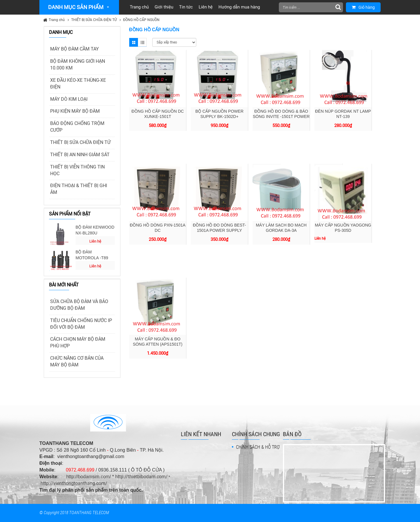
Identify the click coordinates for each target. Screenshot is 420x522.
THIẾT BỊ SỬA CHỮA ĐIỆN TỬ (94, 20)
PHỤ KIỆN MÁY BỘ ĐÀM (75, 111)
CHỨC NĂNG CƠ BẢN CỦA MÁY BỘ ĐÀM (77, 361)
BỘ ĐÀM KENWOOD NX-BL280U (95, 230)
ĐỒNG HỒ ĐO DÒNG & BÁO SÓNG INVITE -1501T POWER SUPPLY (281, 116)
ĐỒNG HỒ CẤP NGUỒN (141, 20)
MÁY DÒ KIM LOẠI (69, 99)
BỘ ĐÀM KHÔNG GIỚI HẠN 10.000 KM (78, 65)
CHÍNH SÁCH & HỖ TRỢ (258, 447)
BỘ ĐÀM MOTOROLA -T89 (92, 255)
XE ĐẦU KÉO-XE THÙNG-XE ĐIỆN (78, 83)
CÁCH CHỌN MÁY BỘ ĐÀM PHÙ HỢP (78, 342)
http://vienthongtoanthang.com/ (74, 483)
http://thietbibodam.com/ (141, 477)
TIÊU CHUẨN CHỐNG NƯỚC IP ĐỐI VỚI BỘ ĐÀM (81, 324)
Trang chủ (57, 20)
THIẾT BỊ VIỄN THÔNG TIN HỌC (77, 170)
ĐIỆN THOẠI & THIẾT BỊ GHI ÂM (79, 189)
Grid (134, 42)
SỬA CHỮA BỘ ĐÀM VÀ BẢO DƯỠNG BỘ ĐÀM (79, 305)
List (142, 42)
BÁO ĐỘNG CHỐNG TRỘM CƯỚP (77, 127)
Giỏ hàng (363, 7)
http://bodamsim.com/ (89, 477)
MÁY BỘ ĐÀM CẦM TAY (75, 49)
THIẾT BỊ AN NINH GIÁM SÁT (80, 155)
